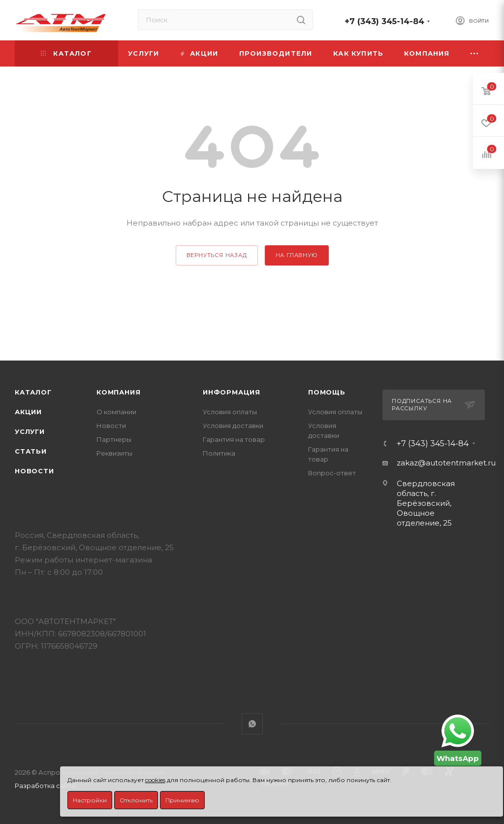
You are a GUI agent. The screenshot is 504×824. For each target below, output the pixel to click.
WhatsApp (252, 724)
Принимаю (182, 800)
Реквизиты (114, 453)
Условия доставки (233, 426)
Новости (34, 471)
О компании (116, 412)
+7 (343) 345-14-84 (384, 21)
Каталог (33, 392)
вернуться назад (217, 255)
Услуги (30, 431)
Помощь (327, 392)
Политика (219, 453)
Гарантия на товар (234, 439)
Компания (118, 392)
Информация (232, 392)
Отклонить (136, 800)
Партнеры (114, 439)
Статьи (31, 451)
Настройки (90, 800)
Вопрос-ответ (332, 473)
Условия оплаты (230, 412)
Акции (28, 412)
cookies (155, 780)
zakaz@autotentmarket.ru (446, 463)
